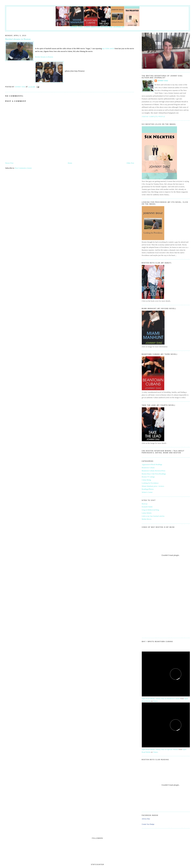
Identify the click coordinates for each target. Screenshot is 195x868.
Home (70, 163)
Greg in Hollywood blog (150, 510)
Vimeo (155, 701)
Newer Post (9, 163)
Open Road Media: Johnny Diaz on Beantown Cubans (161, 699)
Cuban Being (146, 480)
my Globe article (108, 48)
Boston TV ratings (148, 477)
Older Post (130, 163)
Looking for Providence (150, 483)
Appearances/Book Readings (152, 464)
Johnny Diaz (163, 81)
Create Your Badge (148, 824)
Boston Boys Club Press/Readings (154, 474)
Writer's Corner (147, 492)
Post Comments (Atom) (23, 168)
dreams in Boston (44, 57)
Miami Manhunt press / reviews (153, 486)
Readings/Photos (148, 489)
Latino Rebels (147, 513)
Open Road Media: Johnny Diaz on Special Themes (160, 749)
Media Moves (147, 519)
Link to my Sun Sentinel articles (153, 516)
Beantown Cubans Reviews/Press (154, 471)
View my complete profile (153, 117)
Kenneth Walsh (147, 507)
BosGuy (145, 504)
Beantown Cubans (148, 468)
